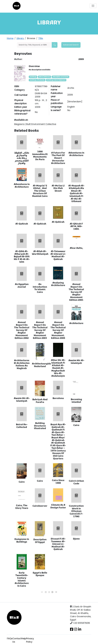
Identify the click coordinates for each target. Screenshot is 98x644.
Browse (31, 38)
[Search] (34, 45)
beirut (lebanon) (45, 77)
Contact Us (17, 640)
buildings (33, 77)
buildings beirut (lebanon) (56, 80)
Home (10, 38)
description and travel (60, 77)
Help (24, 638)
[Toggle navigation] (93, 6)
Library (20, 38)
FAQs (10, 638)
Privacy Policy (30, 640)
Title (41, 38)
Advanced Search (71, 45)
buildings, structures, (37, 80)
